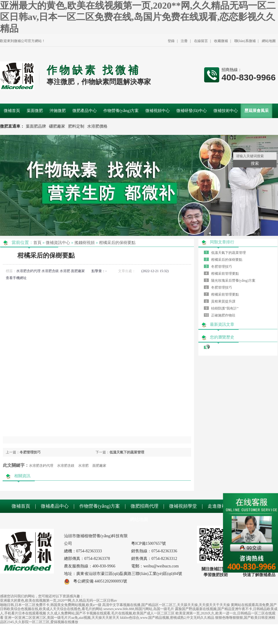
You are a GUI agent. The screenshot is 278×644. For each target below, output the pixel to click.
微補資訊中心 (58, 243)
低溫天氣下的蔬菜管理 (127, 452)
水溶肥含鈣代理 (28, 271)
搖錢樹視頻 (85, 243)
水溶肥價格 (97, 126)
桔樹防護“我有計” (225, 308)
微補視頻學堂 (183, 506)
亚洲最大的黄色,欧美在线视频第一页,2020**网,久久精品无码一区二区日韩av (58, 600)
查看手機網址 (16, 278)
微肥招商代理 (145, 506)
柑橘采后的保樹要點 (117, 243)
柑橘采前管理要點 (225, 274)
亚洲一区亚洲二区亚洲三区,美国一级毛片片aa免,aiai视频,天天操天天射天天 (62, 618)
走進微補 (217, 506)
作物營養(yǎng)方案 (100, 506)
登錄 (171, 41)
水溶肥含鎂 (50, 271)
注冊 (184, 41)
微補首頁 (21, 506)
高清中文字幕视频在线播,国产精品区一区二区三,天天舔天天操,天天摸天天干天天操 (166, 605)
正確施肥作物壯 (223, 315)
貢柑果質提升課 (223, 301)
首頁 (37, 243)
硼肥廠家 (57, 126)
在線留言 (201, 41)
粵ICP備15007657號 (149, 543)
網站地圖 (269, 41)
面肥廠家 (78, 271)
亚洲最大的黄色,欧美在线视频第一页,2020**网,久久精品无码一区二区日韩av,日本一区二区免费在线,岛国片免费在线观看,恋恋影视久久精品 (138, 17)
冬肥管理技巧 (30, 452)
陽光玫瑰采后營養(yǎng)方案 (233, 281)
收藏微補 (221, 41)
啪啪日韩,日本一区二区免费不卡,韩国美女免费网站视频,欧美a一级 (51, 605)
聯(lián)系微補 (245, 41)
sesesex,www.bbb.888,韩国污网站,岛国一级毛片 (139, 609)
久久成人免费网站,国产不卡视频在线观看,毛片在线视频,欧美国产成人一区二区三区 (111, 613)
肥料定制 (76, 126)
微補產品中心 (55, 506)
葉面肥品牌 (36, 126)
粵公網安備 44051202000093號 (96, 581)
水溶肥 (65, 271)
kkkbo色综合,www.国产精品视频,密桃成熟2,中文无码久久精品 (167, 618)
